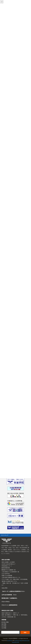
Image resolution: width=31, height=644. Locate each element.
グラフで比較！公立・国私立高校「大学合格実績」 (15, 579)
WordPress (10, 640)
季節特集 (4, 620)
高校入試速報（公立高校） (9, 562)
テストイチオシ (6, 602)
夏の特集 (4, 624)
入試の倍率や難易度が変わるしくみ (11, 577)
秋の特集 (4, 626)
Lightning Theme (19, 640)
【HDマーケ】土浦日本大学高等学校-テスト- (13, 591)
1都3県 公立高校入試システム (9, 581)
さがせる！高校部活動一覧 (9, 617)
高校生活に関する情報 (7, 610)
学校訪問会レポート (7, 566)
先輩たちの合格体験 (7, 575)
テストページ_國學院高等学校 (9, 605)
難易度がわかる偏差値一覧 (9, 570)
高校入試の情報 (6, 560)
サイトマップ (5, 535)
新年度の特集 (5, 622)
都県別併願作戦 (6, 568)
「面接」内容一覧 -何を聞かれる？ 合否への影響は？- (15, 584)
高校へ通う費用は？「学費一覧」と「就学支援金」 (15, 615)
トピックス (4, 588)
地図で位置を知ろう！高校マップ (10, 613)
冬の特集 (4, 628)
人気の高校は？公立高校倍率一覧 (10, 572)
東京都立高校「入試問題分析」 (10, 598)
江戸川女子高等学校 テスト (9, 595)
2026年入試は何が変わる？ (9, 564)
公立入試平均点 (6, 574)
